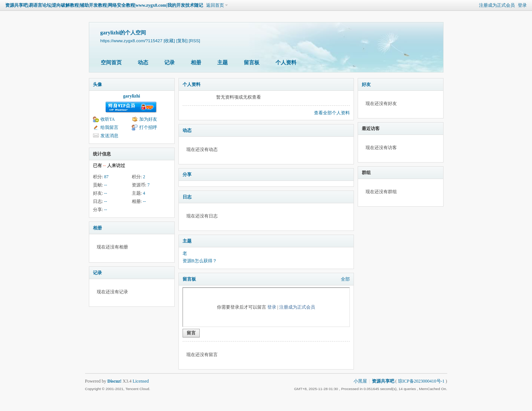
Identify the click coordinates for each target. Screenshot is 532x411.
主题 (223, 63)
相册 (196, 63)
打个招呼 (148, 127)
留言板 (252, 63)
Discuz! (115, 381)
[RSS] (195, 41)
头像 (97, 84)
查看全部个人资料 (332, 113)
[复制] (182, 41)
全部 (345, 279)
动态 (143, 63)
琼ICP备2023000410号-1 (421, 381)
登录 (522, 5)
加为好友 (148, 119)
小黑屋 (360, 381)
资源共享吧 (383, 381)
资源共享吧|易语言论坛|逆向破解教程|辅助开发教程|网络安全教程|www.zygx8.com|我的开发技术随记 (104, 5)
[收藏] (169, 41)
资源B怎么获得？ (200, 261)
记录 (169, 63)
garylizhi (132, 96)
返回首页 (215, 5)
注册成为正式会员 (497, 5)
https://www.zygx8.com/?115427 (132, 41)
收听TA (108, 119)
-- (106, 185)
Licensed (141, 381)
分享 (187, 174)
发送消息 (109, 136)
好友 (366, 84)
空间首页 (111, 63)
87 (106, 177)
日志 (187, 197)
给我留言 (109, 127)
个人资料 (286, 63)
